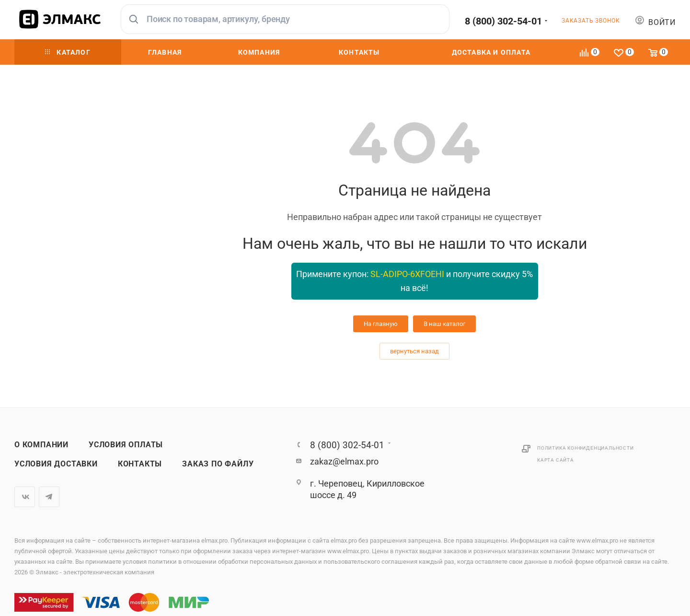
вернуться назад (414, 351)
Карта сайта (556, 460)
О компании (41, 445)
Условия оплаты (126, 445)
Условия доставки (56, 464)
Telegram (49, 497)
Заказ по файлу (218, 464)
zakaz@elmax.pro (344, 461)
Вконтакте (25, 497)
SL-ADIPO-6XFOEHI (407, 274)
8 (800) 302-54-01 (503, 21)
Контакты (140, 464)
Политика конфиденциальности (586, 448)
